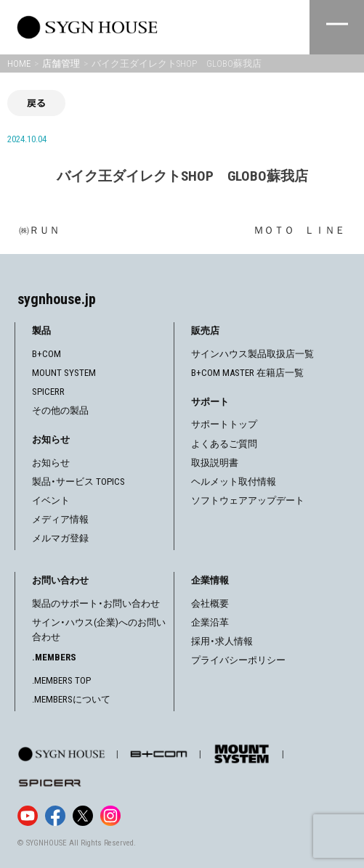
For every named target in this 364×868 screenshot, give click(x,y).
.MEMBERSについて (71, 699)
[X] (83, 816)
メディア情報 (60, 519)
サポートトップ (224, 424)
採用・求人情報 (222, 641)
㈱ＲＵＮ (39, 230)
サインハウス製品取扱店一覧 (252, 354)
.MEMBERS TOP (61, 680)
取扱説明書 (215, 463)
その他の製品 (60, 410)
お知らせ (51, 463)
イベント (51, 500)
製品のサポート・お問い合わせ (96, 603)
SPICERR (48, 392)
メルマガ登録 (60, 538)
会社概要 (210, 603)
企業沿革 (210, 622)
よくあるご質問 (224, 444)
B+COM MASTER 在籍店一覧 (247, 373)
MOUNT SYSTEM (64, 373)
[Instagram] (110, 816)
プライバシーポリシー (238, 660)
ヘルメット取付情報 (234, 482)
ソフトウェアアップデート (248, 500)
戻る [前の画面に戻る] (36, 103)
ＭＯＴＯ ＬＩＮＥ (299, 230)
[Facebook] (55, 816)
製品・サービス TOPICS (78, 482)
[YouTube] (28, 816)
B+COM (46, 354)
